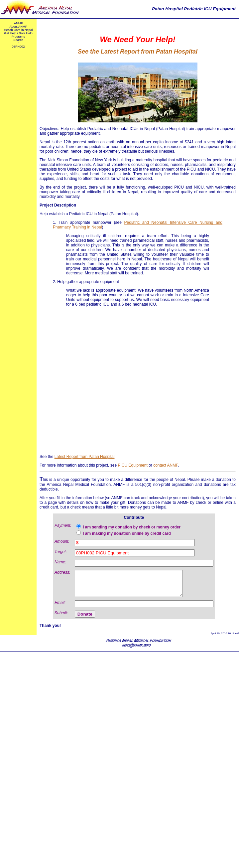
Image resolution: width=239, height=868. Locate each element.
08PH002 (18, 47)
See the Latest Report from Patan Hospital (138, 52)
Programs (18, 37)
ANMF (18, 23)
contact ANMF (166, 465)
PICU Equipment (132, 465)
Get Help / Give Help (18, 33)
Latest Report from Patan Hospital (85, 457)
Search (18, 40)
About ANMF (18, 27)
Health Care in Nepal (18, 30)
